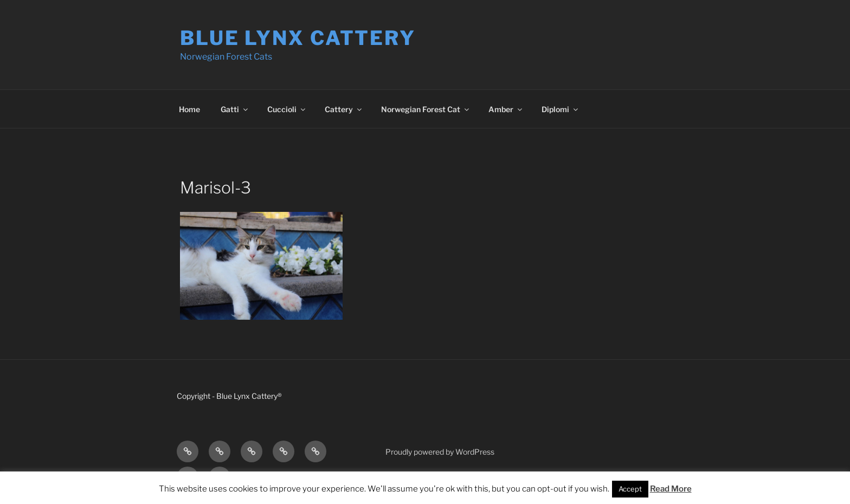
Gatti (235, 109)
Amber (506, 109)
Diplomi (561, 109)
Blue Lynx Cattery (298, 38)
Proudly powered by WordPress (440, 452)
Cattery (344, 109)
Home (189, 109)
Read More (671, 489)
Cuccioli (287, 109)
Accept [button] (630, 489)
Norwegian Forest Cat (426, 109)
